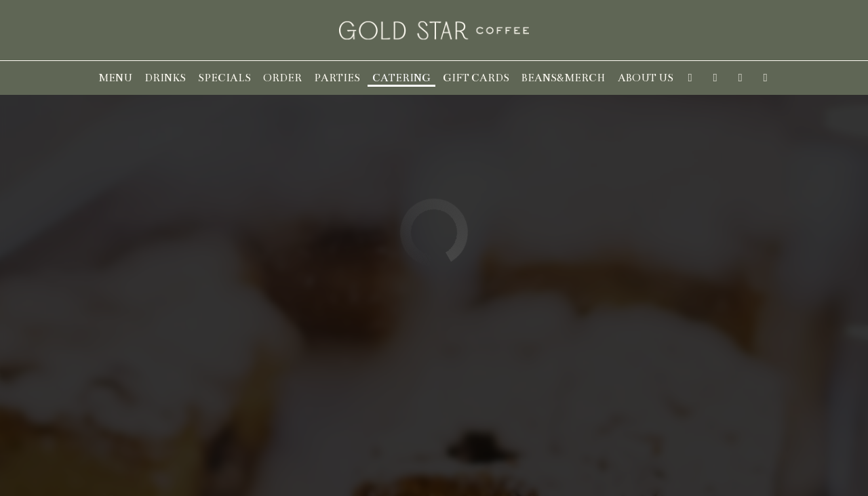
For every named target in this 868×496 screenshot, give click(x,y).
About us (646, 78)
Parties (337, 78)
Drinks (165, 78)
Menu (115, 78)
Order (282, 78)
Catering (401, 78)
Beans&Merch (564, 78)
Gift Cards (476, 78)
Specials (224, 78)
